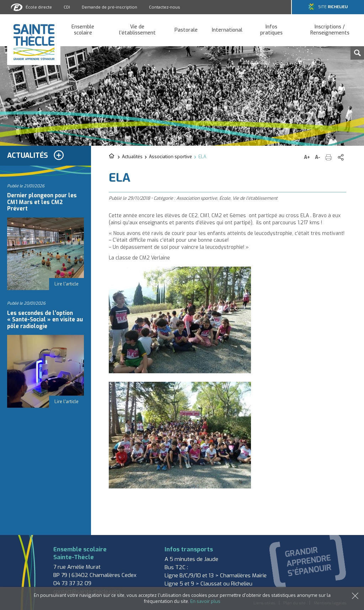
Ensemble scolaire (83, 30)
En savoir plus (205, 601)
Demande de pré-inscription (109, 7)
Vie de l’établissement (137, 30)
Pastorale (186, 30)
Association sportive (170, 157)
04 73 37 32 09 (72, 583)
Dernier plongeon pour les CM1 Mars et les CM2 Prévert (42, 202)
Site (333, 7)
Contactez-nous (165, 7)
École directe (39, 7)
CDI (67, 7)
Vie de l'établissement (255, 198)
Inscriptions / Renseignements (330, 30)
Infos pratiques (271, 30)
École (225, 198)
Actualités (132, 157)
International (227, 30)
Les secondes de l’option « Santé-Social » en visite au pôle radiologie (45, 320)
